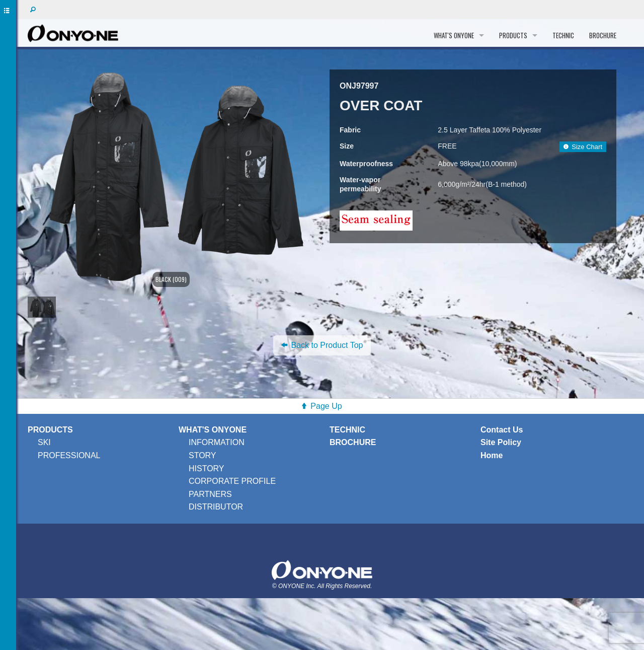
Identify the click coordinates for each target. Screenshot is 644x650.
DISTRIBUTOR (216, 507)
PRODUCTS (513, 35)
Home (492, 455)
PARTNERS (210, 494)
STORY (203, 455)
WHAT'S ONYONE (454, 35)
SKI (44, 442)
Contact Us (502, 430)
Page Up (326, 406)
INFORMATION (217, 442)
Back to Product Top (322, 345)
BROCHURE (603, 35)
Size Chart (583, 147)
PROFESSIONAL (69, 455)
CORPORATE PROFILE (232, 481)
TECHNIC (563, 35)
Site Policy (501, 442)
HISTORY (207, 468)
